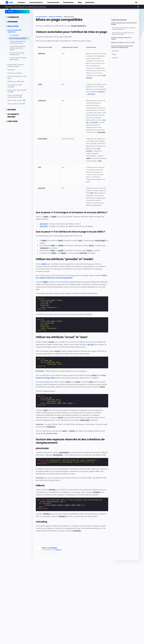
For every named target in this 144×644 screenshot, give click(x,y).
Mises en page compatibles (18, 38)
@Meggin (54, 548)
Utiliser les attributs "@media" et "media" (121, 38)
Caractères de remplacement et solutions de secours (18, 42)
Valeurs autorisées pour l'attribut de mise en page (124, 24)
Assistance (90, 2)
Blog (80, 2)
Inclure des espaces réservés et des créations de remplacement (122, 47)
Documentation (37, 2)
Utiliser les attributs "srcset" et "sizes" (123, 43)
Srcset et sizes (52, 433)
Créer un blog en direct (16, 100)
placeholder (115, 51)
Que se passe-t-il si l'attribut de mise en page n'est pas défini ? (123, 33)
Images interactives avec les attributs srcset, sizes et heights (18, 48)
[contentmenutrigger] (124, 20)
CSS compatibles (14, 35)
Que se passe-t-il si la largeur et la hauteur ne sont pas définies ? (124, 29)
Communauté (54, 2)
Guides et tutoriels (55, 17)
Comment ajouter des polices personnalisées (18, 59)
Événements (69, 2)
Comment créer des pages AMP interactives (17, 54)
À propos (22, 2)
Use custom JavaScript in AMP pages (17, 77)
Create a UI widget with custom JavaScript (15, 96)
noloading (115, 58)
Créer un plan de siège (16, 104)
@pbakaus (59, 550)
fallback (114, 54)
